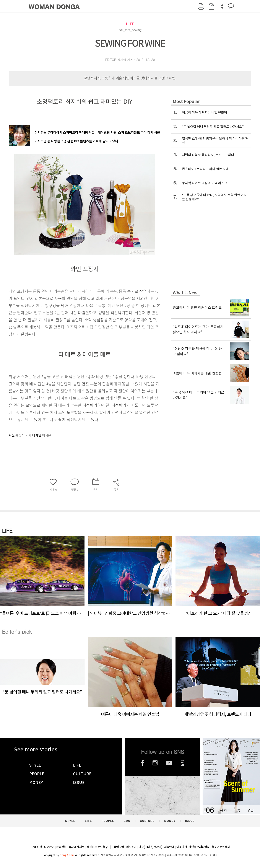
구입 (250, 810)
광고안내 (49, 847)
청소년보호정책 (221, 847)
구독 (237, 810)
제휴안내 (169, 847)
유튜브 (169, 763)
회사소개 (131, 847)
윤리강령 (61, 847)
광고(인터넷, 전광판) (150, 847)
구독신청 (37, 847)
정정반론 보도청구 (97, 847)
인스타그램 (155, 763)
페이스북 (142, 763)
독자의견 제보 (76, 847)
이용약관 (182, 847)
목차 (223, 810)
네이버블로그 (183, 763)
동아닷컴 (119, 847)
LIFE (130, 24)
